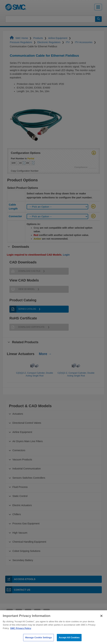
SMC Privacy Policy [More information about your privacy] (21, 636)
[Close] (101, 624)
